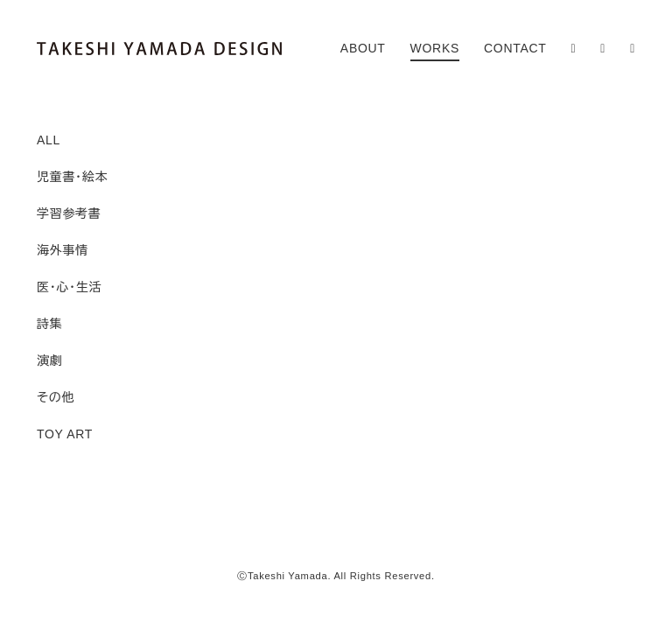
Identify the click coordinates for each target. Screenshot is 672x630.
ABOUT (363, 48)
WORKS (435, 48)
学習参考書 (69, 213)
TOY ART (65, 434)
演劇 (49, 360)
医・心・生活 (69, 287)
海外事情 (63, 250)
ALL (49, 140)
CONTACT (515, 48)
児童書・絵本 (72, 177)
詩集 (49, 324)
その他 (56, 397)
